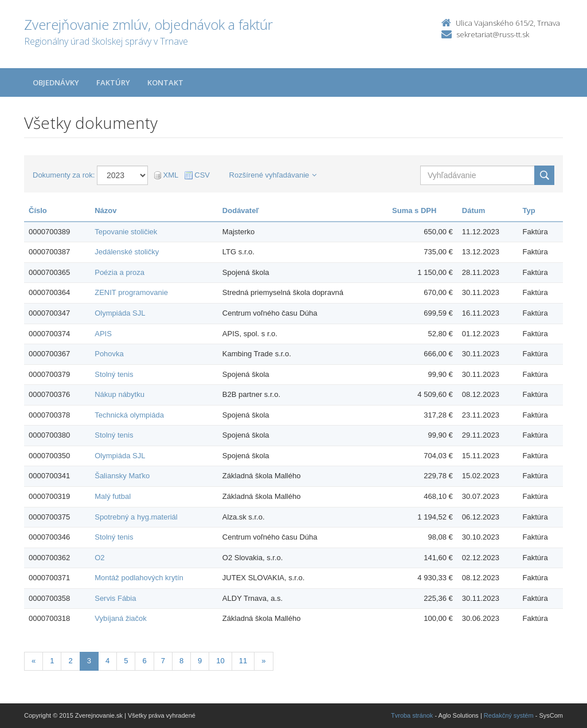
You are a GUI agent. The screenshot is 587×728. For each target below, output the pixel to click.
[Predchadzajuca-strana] (34, 661)
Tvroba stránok (412, 715)
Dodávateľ (241, 210)
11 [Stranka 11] (243, 661)
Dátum (473, 210)
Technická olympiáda (129, 415)
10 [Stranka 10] (220, 661)
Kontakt (165, 82)
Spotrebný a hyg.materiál (136, 517)
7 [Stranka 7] (163, 661)
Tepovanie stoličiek (126, 232)
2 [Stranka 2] (70, 661)
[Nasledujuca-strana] (263, 661)
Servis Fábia (115, 598)
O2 (99, 558)
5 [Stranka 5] (126, 661)
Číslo (38, 210)
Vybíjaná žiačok (121, 618)
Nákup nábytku (120, 394)
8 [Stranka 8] (181, 661)
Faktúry (113, 82)
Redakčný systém (509, 715)
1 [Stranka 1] (52, 661)
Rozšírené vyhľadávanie (273, 175)
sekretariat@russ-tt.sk (493, 34)
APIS (103, 334)
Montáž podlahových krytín (139, 578)
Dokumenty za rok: (64, 175)
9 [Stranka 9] (200, 661)
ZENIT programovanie (131, 292)
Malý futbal (113, 496)
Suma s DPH (414, 210)
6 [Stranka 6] (144, 661)
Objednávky (56, 82)
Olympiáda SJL (120, 313)
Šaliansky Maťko (122, 476)
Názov (105, 210)
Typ (529, 210)
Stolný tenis (114, 374)
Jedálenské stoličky (127, 252)
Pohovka (109, 354)
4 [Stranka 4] (107, 661)
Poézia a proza (120, 272)
